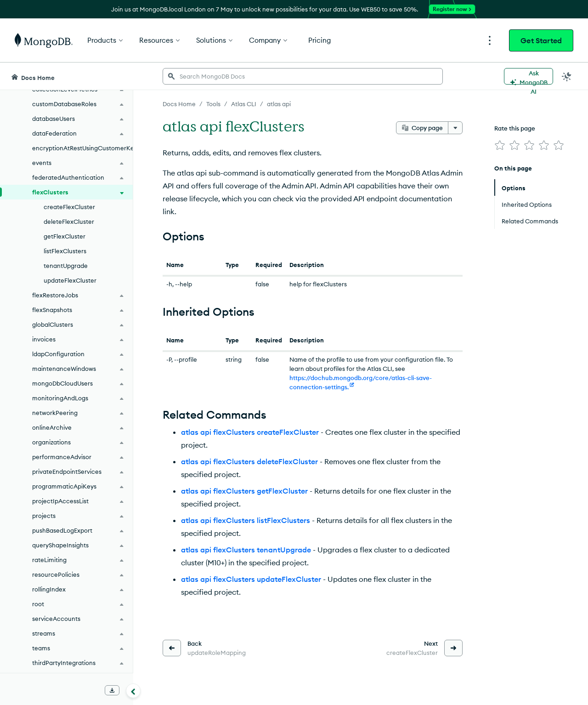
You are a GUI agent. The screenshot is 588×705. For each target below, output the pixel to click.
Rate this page (515, 128)
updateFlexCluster (70, 280)
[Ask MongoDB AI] (529, 76)
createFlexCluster (69, 207)
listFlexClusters (65, 251)
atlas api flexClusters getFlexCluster (244, 491)
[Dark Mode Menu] (567, 76)
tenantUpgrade (66, 266)
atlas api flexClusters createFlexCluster (250, 432)
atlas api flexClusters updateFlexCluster (251, 579)
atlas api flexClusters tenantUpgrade (246, 550)
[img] (500, 145)
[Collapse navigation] (133, 691)
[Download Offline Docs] (112, 690)
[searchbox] (303, 76)
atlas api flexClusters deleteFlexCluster (249, 461)
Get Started (541, 40)
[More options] (455, 128)
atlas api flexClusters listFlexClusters (246, 520)
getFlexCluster (65, 236)
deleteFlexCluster (69, 222)
